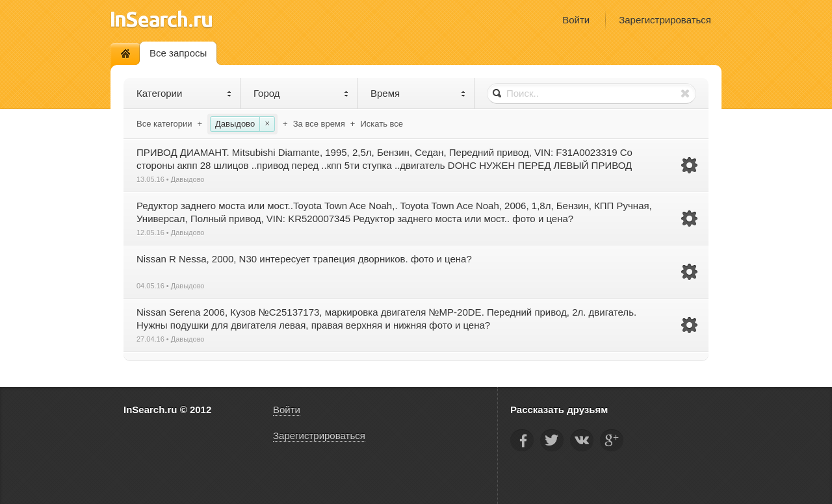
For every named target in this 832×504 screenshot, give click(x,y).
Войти (576, 20)
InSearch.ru (162, 19)
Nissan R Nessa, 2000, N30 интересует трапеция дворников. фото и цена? (304, 259)
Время (418, 93)
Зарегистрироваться (665, 20)
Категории (184, 93)
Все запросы (178, 53)
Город (301, 93)
